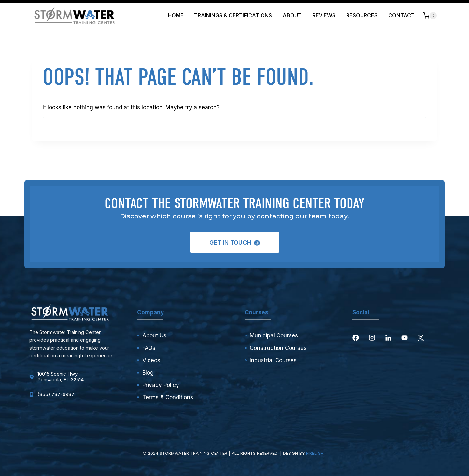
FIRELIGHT (316, 453)
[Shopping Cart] (430, 15)
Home (176, 15)
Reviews (324, 15)
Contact (401, 15)
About (292, 15)
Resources (362, 15)
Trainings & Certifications (233, 15)
